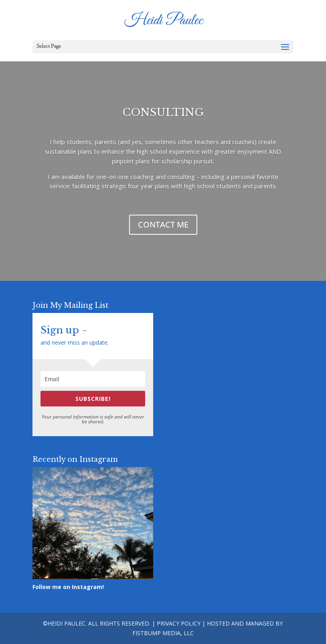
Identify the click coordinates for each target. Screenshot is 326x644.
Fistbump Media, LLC (163, 633)
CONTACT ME (163, 224)
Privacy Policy (179, 623)
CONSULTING (163, 112)
